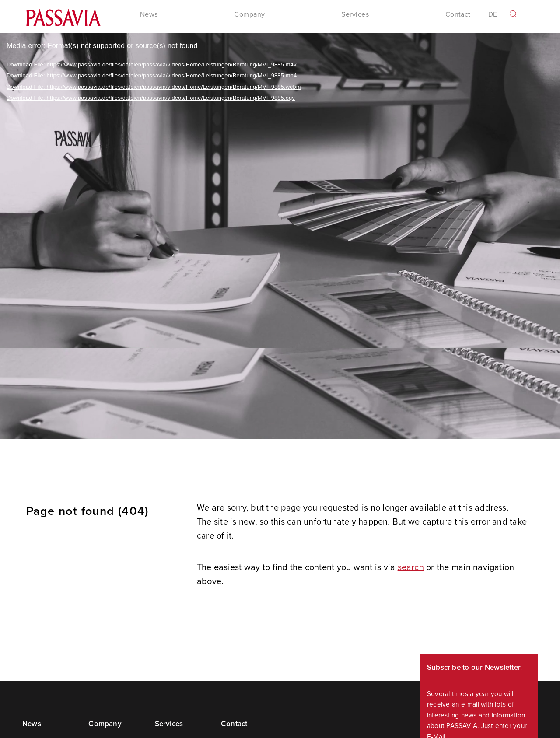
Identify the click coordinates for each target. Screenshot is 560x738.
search (411, 567)
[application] (280, 236)
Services (169, 724)
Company (105, 724)
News (32, 724)
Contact (458, 14)
